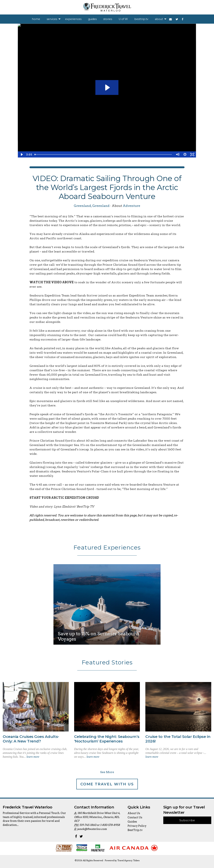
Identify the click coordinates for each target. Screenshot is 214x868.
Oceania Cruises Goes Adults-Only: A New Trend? (31, 739)
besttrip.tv (141, 19)
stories (108, 19)
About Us (134, 813)
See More (107, 772)
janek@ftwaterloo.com (92, 829)
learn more (33, 757)
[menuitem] (36, 19)
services (52, 19)
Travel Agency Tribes (128, 860)
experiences (73, 19)
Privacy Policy (137, 826)
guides (92, 19)
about (159, 19)
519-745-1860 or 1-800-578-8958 (100, 825)
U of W (123, 19)
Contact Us (135, 817)
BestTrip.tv (135, 830)
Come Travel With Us (107, 784)
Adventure (132, 206)
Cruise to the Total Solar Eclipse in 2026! (178, 739)
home (36, 19)
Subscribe (187, 820)
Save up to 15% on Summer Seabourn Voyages (98, 636)
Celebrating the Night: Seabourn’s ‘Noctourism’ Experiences (107, 739)
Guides (132, 822)
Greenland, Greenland (92, 206)
